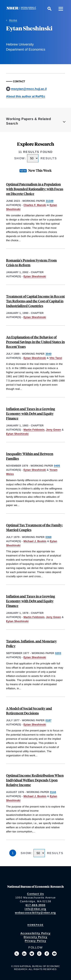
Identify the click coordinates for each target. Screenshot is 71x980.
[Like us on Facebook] (47, 954)
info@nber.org (35, 909)
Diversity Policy (36, 937)
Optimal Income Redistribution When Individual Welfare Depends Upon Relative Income (35, 780)
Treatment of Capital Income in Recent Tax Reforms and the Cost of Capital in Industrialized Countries (35, 301)
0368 (48, 537)
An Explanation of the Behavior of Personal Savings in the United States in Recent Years (35, 342)
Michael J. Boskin (35, 541)
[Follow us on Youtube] (54, 954)
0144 (53, 792)
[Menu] (61, 9)
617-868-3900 (35, 905)
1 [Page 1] (13, 853)
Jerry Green (53, 430)
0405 (57, 466)
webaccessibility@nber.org (35, 913)
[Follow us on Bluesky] (32, 954)
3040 (48, 354)
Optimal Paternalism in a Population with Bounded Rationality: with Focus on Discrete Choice (35, 189)
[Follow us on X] (17, 954)
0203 (58, 653)
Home (13, 20)
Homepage (35, 925)
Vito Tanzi (56, 358)
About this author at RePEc (26, 96)
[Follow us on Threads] (39, 954)
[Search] (49, 9)
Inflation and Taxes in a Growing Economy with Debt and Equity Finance (30, 413)
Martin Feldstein (34, 430)
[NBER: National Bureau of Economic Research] (22, 9)
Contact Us (35, 894)
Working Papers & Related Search (28, 121)
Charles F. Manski (35, 205)
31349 (50, 201)
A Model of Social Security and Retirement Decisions (29, 711)
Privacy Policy (36, 941)
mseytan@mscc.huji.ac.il (29, 89)
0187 (48, 720)
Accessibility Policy (35, 933)
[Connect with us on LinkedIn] (24, 954)
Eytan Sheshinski (35, 276)
